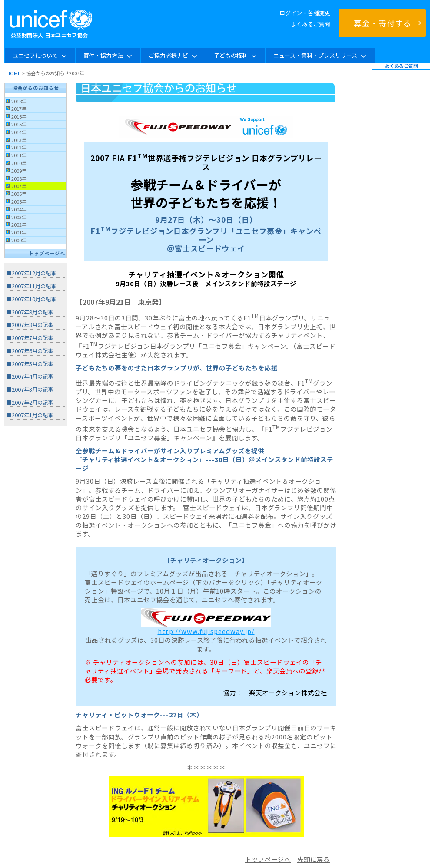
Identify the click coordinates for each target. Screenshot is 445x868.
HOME (13, 73)
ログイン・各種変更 (305, 13)
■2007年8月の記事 (30, 325)
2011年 (19, 155)
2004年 (19, 209)
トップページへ (47, 253)
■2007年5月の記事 (30, 364)
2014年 (19, 132)
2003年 (19, 217)
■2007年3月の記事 (30, 389)
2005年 (19, 201)
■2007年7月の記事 (30, 338)
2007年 (19, 186)
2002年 (19, 224)
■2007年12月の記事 (31, 273)
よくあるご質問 (311, 24)
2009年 (19, 171)
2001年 (19, 232)
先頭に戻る (314, 859)
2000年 (19, 240)
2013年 (19, 140)
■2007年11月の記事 (31, 286)
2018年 (19, 101)
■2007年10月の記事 (31, 299)
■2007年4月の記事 (30, 376)
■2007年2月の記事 (30, 403)
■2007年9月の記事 (30, 312)
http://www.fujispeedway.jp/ (206, 631)
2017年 (19, 109)
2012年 (19, 147)
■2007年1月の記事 (30, 415)
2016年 (19, 116)
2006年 (19, 194)
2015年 (19, 124)
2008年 (19, 178)
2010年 (19, 163)
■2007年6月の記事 (30, 351)
